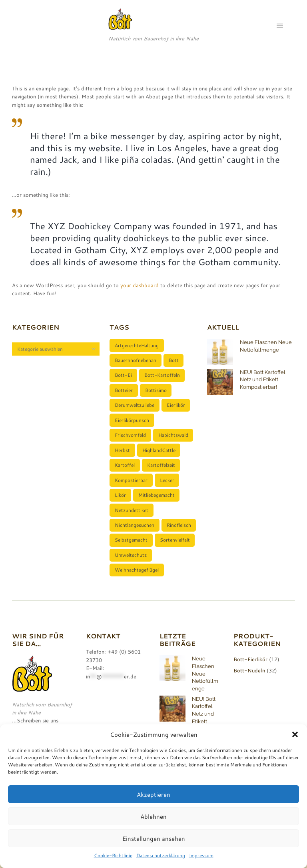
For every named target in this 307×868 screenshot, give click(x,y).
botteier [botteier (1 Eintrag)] (124, 392)
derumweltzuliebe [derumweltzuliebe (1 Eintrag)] (135, 408)
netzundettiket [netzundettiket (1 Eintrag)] (132, 516)
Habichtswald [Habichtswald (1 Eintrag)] (174, 438)
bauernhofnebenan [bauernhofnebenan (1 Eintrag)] (136, 361)
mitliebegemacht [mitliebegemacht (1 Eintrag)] (157, 500)
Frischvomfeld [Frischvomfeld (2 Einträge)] (131, 438)
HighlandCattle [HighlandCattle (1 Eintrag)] (159, 454)
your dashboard (140, 285)
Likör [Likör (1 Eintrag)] (121, 500)
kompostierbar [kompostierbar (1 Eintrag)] (132, 485)
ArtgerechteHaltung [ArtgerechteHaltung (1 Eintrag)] (137, 346)
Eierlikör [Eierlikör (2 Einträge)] (176, 408)
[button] (295, 734)
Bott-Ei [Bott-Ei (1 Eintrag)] (124, 376)
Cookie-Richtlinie (113, 855)
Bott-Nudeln (249, 678)
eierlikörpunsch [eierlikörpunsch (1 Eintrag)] (132, 423)
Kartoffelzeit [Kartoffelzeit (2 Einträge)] (161, 469)
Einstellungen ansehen (154, 838)
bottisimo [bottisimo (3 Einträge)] (156, 392)
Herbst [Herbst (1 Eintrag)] (123, 454)
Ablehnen (153, 816)
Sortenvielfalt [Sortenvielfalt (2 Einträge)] (175, 547)
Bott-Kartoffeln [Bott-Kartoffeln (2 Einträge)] (162, 376)
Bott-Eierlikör (250, 667)
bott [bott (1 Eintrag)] (174, 361)
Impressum (201, 855)
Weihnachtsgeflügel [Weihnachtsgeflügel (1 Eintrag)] (137, 578)
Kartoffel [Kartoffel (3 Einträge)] (125, 469)
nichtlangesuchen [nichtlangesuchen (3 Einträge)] (135, 531)
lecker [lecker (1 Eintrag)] (167, 485)
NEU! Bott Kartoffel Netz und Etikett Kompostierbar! (263, 380)
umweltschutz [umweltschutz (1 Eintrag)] (131, 562)
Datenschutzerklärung (161, 855)
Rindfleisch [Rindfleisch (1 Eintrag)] (179, 531)
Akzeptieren (153, 794)
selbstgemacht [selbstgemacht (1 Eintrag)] (132, 547)
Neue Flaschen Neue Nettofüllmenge (205, 681)
